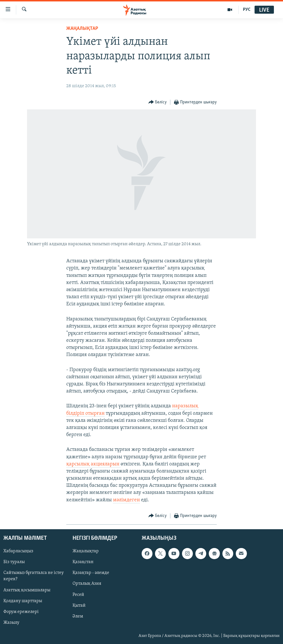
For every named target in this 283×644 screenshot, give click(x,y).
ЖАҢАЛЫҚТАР (82, 29)
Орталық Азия (87, 584)
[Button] (158, 102)
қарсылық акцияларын (93, 464)
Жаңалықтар (86, 551)
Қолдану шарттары (23, 601)
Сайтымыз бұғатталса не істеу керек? (34, 576)
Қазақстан (83, 562)
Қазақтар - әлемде (91, 573)
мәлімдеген (126, 500)
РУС (247, 10)
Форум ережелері (21, 612)
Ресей (78, 594)
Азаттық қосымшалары (27, 590)
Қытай (79, 606)
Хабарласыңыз (18, 551)
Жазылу (11, 623)
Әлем (78, 616)
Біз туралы (14, 562)
